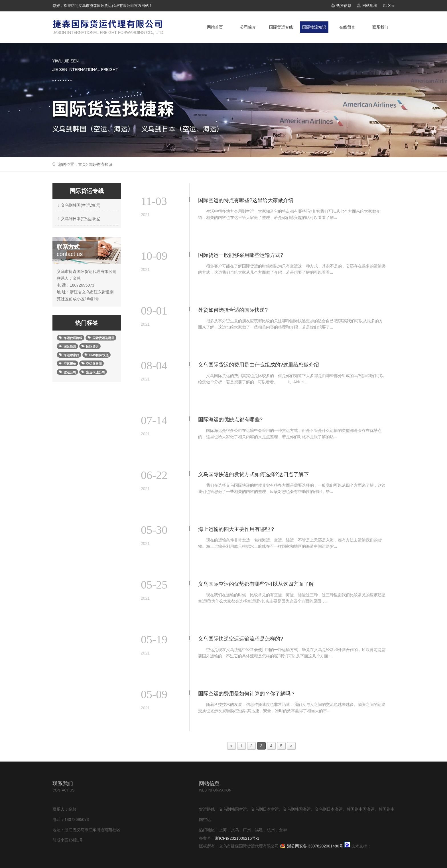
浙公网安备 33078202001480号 (315, 846)
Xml (391, 6)
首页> (83, 164)
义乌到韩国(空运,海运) (79, 205)
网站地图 (370, 6)
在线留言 (347, 27)
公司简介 (248, 27)
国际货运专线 (281, 27)
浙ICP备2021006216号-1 (237, 838)
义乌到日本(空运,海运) (79, 219)
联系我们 (380, 27)
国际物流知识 (314, 27)
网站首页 (215, 27)
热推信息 (344, 6)
